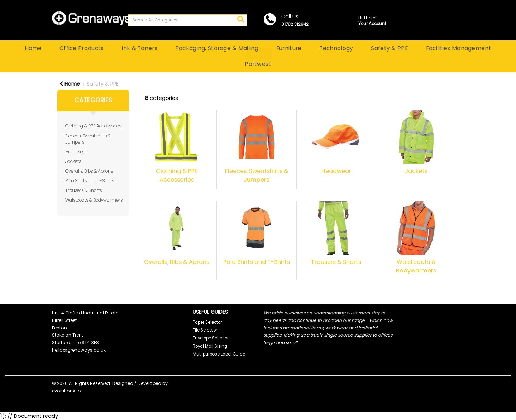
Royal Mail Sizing (210, 346)
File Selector (205, 330)
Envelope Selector (211, 338)
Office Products (82, 48)
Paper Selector (207, 322)
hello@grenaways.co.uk (79, 350)
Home (33, 48)
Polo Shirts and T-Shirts (90, 181)
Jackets (73, 161)
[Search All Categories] (188, 20)
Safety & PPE (389, 48)
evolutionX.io (66, 391)
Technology (336, 48)
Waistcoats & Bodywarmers (94, 200)
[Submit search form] (240, 19)
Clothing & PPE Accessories (93, 126)
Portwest (258, 64)
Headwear (76, 152)
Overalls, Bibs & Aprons (89, 171)
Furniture (289, 48)
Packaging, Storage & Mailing (217, 48)
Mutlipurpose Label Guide (219, 354)
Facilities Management (459, 48)
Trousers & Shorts (83, 190)
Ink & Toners (139, 48)
